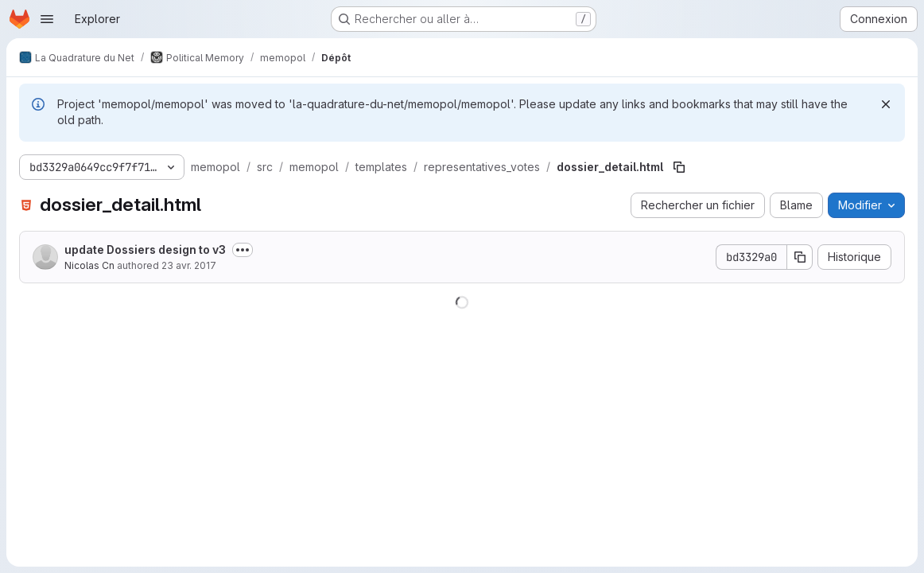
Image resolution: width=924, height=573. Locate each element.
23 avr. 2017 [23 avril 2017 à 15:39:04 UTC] (189, 265)
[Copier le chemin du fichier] (679, 167)
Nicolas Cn (89, 265)
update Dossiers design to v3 (145, 249)
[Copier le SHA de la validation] (800, 257)
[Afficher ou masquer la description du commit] (243, 250)
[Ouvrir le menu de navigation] (47, 19)
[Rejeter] (886, 104)
